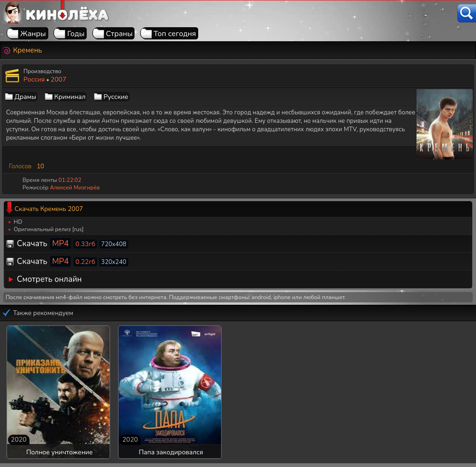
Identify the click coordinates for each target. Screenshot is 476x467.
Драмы (25, 97)
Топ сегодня (175, 34)
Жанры (33, 34)
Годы (76, 34)
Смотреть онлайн (49, 279)
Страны (119, 34)
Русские (116, 97)
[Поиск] (467, 13)
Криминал (70, 97)
